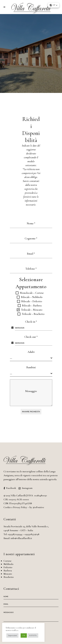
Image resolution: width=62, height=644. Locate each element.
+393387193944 (15, 534)
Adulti (31, 352)
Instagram (27, 488)
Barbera (8, 570)
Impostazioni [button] (12, 635)
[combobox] (31, 358)
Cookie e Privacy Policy (15, 507)
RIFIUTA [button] (33, 635)
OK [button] (24, 635)
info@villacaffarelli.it (21, 538)
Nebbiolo (8, 564)
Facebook (11, 488)
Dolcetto (8, 567)
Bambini (31, 367)
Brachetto (9, 577)
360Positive (38, 507)
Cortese (7, 561)
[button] (54, 5)
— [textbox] (11, 358)
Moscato (8, 574)
